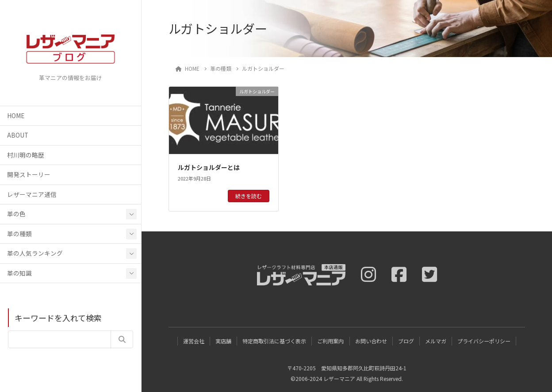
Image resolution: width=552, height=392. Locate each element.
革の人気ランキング (35, 253)
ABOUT (18, 135)
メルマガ (436, 341)
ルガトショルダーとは (209, 167)
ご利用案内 (330, 341)
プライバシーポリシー (484, 341)
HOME (16, 115)
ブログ (406, 341)
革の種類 (19, 234)
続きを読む (249, 196)
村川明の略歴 (26, 155)
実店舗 (223, 341)
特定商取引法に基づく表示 (274, 341)
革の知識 (19, 273)
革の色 (16, 214)
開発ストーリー (29, 174)
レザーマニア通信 (32, 194)
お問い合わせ (371, 341)
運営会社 (194, 341)
